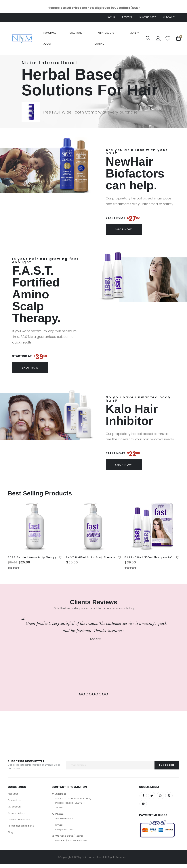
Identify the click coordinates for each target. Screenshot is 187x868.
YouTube (143, 808)
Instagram (160, 800)
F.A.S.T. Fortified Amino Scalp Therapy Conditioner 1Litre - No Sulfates (92, 557)
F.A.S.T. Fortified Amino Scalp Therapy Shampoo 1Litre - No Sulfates (33, 557)
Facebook (143, 800)
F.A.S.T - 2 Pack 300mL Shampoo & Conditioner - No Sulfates (150, 557)
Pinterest (169, 800)
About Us (13, 798)
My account (15, 811)
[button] (80, 695)
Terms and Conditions (21, 830)
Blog (10, 836)
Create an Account (19, 823)
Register (127, 17)
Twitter (152, 800)
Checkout (169, 17)
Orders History (16, 817)
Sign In (111, 17)
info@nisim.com (65, 834)
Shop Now (124, 229)
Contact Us (14, 804)
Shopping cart (148, 17)
